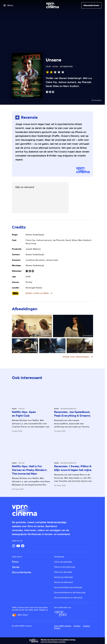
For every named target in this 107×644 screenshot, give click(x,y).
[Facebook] (23, 546)
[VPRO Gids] (61, 614)
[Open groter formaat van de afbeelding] (32, 326)
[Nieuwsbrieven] (91, 5)
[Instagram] (14, 546)
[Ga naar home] (52, 5)
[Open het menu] (8, 5)
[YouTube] (18, 546)
